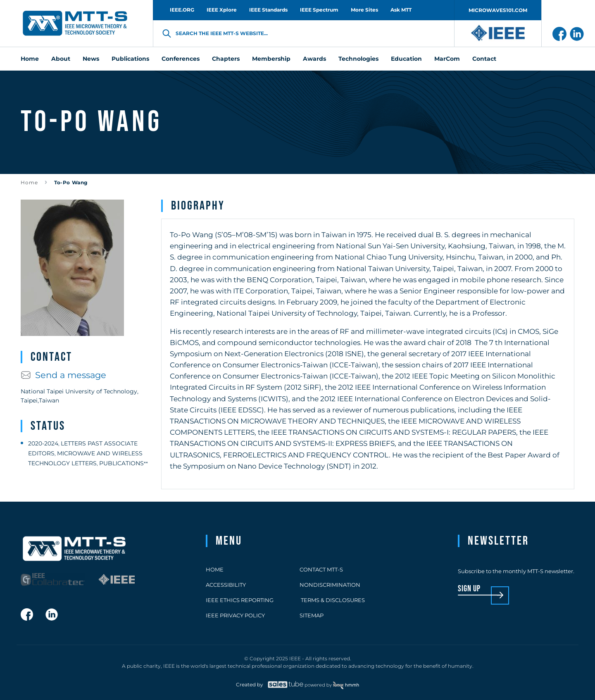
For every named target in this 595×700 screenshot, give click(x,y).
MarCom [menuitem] (447, 59)
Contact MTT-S (321, 569)
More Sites (364, 10)
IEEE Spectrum (319, 10)
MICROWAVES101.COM (498, 10)
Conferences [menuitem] (181, 59)
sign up (469, 589)
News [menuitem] (91, 59)
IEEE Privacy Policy (235, 615)
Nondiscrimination (330, 585)
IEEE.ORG (182, 10)
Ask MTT (401, 10)
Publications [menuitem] (130, 59)
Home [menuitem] (30, 59)
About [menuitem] (61, 59)
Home (29, 182)
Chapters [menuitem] (226, 59)
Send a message (63, 375)
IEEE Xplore (222, 10)
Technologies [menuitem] (358, 59)
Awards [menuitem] (314, 59)
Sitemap (312, 615)
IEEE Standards (268, 10)
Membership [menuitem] (271, 59)
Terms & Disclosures (332, 600)
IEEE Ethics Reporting (240, 600)
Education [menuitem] (406, 59)
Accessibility (226, 585)
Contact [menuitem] (484, 59)
